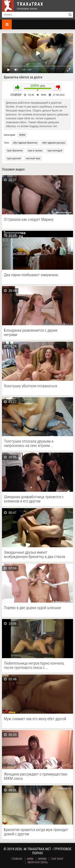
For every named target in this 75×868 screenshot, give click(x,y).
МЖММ (42, 859)
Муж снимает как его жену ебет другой (35, 719)
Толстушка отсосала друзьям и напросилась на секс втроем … (29, 443)
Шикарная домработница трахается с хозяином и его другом (34, 499)
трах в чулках (35, 151)
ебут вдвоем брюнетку (25, 143)
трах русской (14, 158)
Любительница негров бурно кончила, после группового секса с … (34, 665)
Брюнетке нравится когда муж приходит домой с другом (36, 832)
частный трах (33, 158)
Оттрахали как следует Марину (29, 220)
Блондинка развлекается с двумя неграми (31, 332)
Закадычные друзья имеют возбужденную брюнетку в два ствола (35, 554)
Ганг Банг (57, 859)
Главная (17, 859)
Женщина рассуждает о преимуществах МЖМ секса (36, 776)
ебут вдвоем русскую (54, 143)
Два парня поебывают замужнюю (31, 275)
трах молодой (55, 151)
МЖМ (22, 135)
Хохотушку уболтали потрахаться (30, 386)
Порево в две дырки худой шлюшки (32, 608)
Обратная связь (38, 862)
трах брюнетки (15, 151)
